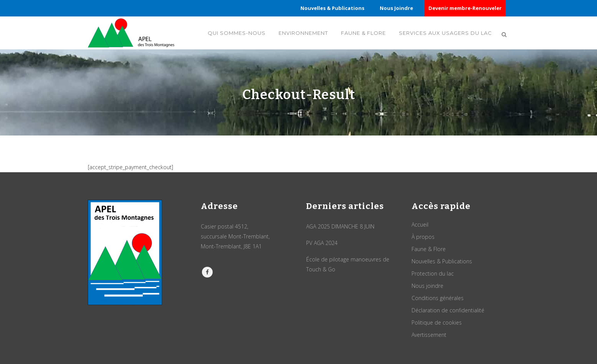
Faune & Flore (429, 249)
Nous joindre (427, 286)
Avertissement (429, 335)
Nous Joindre (396, 8)
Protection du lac (433, 273)
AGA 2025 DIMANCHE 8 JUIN (340, 226)
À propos (423, 237)
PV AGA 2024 (322, 243)
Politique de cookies (437, 322)
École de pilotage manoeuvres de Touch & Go (348, 264)
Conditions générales (438, 298)
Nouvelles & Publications (332, 8)
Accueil (420, 224)
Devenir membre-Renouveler (465, 8)
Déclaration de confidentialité (448, 310)
